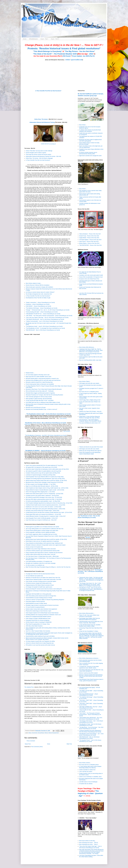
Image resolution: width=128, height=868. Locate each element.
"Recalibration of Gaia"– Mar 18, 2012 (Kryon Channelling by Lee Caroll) (90, 725)
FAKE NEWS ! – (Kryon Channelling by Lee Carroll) (38, 306)
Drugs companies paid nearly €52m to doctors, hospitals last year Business (44, 553)
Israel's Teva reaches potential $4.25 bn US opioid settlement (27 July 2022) (44, 465)
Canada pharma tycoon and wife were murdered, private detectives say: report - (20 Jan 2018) (49, 512)
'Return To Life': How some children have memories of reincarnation (89, 616)
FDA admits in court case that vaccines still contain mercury (40, 645)
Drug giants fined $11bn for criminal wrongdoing (38, 620)
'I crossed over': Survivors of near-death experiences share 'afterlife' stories (89, 667)
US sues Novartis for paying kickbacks (35, 607)
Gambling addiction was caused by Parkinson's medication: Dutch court (43, 615)
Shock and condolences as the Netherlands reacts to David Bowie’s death (90, 453)
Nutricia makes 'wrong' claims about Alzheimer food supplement (41, 609)
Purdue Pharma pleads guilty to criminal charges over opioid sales (42, 531)
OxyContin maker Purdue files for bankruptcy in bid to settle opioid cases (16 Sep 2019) (47, 469)
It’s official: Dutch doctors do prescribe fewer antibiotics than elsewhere (90, 131)
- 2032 (86, 54)
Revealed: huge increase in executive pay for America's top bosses (42, 605)
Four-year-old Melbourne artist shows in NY (90, 423)
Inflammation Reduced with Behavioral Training (42, 122)
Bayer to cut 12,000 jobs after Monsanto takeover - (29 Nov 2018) (42, 486)
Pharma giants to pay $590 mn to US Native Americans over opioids (42, 527)
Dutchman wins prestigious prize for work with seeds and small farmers (43, 380)
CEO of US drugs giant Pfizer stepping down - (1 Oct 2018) (40, 492)
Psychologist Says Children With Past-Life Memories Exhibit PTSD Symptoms (89, 619)
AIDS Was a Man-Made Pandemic (34, 626)
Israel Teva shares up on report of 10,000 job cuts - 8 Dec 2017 (41, 520)
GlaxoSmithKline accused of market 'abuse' (36, 603)
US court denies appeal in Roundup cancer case (38, 375)
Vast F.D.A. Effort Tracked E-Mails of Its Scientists (38, 631)
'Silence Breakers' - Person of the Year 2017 (90, 234)
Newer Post (28, 744)
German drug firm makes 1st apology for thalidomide (39, 622)
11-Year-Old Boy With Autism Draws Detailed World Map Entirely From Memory (90, 767)
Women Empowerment (54, 733)
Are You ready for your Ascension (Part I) (48, 56)
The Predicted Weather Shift (65, 54)
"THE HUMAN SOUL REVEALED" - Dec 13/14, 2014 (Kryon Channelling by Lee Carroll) (91, 718)
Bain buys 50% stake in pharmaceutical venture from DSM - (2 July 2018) (44, 499)
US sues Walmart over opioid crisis (34, 576)
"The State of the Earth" (42, 54)
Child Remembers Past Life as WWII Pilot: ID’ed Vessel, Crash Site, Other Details (91, 622)
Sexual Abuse (41, 733)
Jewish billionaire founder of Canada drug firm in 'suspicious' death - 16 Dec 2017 (46, 516)
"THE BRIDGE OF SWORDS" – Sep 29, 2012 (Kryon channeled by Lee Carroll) (45, 451)
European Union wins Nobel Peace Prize (89, 279)
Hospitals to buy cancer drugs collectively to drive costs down (41, 549)
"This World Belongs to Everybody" (48, 51)
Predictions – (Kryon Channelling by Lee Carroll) (38, 304)
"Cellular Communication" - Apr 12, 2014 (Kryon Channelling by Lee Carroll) (44, 321)
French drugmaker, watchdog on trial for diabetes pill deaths (40, 532)
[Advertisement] (36, 762)
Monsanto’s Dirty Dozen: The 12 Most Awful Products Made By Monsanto (44, 389)
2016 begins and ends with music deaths (89, 383)
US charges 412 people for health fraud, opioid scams (39, 587)
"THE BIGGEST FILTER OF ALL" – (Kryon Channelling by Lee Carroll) (43, 314)
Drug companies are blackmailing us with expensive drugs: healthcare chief (44, 543)
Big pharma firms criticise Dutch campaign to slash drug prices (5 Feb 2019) (44, 482)
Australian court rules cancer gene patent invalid (91, 275)
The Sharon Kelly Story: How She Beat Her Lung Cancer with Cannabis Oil (91, 670)
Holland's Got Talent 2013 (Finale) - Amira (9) (90, 411)
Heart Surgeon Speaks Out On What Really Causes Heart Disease (42, 613)
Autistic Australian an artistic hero (87, 770)
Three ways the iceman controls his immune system (38, 154)
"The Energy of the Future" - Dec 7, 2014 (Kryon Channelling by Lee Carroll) (90, 571)
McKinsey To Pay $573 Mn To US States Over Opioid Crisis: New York (43, 578)
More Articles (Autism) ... (85, 763)
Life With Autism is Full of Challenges (88, 782)
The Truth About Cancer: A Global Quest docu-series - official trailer (42, 556)
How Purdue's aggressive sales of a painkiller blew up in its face (41, 534)
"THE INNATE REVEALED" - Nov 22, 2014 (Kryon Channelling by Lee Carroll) (45, 319)
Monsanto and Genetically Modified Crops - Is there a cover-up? (41, 409)
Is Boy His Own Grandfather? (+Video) (89, 631)
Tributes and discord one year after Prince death (91, 447)
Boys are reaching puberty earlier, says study (90, 360)
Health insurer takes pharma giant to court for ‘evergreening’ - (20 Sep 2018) (44, 494)
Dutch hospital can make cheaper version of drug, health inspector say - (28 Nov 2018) (47, 488)
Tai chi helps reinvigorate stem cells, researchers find (39, 294)
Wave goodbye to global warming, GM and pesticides (39, 399)
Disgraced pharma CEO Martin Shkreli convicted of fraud (40, 585)
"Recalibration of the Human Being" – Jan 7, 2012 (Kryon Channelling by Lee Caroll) (91, 734)
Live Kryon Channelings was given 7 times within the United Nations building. (91, 856)
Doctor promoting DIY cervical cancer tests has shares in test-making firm (44, 589)
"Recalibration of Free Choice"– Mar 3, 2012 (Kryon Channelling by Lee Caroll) (45, 423)
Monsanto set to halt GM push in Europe (36, 408)
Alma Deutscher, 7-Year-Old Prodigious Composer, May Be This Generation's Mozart (90, 420)
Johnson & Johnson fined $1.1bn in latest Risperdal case (40, 643)
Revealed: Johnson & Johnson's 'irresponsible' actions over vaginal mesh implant (46, 545)
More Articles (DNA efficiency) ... (87, 347)
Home (25, 39)
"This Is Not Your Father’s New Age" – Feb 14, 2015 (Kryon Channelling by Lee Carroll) (91, 847)
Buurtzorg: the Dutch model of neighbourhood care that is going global (90, 140)
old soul (88, 537)
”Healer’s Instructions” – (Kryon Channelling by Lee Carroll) (40, 302)
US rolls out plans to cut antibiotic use (35, 565)
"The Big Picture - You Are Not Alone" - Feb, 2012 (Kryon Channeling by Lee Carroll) (91, 728)
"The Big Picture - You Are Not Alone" (80, 51)
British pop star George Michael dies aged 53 (90, 451)
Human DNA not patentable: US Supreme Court (91, 277)
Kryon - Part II (55, 39)
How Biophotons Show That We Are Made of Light (38, 298)
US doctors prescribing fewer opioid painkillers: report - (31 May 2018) (43, 501)
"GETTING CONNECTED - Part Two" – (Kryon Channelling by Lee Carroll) (91, 707)
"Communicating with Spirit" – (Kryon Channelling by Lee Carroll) (42, 312)
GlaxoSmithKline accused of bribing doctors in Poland (39, 598)
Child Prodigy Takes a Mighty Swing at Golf (90, 400)
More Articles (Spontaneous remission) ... (89, 658)
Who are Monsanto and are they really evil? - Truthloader (40, 391)
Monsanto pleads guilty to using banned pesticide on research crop (42, 379)
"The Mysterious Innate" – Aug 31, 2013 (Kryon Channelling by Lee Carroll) (44, 326)
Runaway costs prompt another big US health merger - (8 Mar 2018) (42, 511)
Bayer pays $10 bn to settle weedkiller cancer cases (38, 377)
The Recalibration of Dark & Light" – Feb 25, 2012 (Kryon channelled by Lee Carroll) (49, 414)
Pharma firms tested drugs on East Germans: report (38, 611)
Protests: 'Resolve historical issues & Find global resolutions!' (64, 48)
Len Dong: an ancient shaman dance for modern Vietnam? (40, 292)
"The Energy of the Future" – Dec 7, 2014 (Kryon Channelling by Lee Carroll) (91, 722)
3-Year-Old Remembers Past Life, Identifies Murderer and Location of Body (90, 625)
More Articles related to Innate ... (34, 283)
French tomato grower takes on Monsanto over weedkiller (40, 384)
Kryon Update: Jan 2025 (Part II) (83, 56)
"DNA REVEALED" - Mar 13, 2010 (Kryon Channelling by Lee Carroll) (43, 330)
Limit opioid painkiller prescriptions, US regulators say (39, 561)
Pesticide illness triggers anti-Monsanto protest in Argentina (40, 393)
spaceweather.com (77, 60)
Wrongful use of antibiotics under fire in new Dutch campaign (41, 563)
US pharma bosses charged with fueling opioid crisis (39, 583)
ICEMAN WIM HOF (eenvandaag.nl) (48, 144)
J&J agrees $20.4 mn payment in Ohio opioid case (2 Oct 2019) (41, 467)
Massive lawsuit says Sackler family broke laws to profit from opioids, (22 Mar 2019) (46, 481)
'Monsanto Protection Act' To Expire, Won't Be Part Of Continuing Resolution (44, 395)
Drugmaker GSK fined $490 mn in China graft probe (38, 594)
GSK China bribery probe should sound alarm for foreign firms (41, 596)
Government (35, 733)
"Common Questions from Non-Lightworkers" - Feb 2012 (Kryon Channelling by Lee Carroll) (91, 731)
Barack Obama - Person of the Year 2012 (89, 243)
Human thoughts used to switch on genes (36, 153)
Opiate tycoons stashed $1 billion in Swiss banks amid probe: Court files (43, 579)
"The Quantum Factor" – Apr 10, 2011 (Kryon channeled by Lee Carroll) (90, 741)
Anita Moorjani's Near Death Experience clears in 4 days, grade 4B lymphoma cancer (91, 680)
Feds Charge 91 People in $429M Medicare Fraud (38, 618)
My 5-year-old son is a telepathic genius (89, 392)
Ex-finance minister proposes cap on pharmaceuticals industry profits (43, 551)
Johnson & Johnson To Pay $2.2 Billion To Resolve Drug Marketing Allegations (45, 600)
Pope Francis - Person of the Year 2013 (89, 242)
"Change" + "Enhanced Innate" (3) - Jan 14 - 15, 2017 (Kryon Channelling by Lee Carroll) (48, 310)
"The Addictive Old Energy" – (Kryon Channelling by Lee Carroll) (41, 308)
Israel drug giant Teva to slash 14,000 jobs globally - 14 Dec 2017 (42, 518)
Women (46, 733)
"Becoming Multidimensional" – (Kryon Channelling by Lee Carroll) (89, 695)
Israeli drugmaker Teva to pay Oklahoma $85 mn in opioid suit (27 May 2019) (45, 477)
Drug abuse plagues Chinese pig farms (35, 601)
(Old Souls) (67, 56)
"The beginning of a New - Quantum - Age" (90, 793)
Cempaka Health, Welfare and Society (57, 8)
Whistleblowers (33, 39)
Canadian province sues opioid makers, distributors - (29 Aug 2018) (42, 496)
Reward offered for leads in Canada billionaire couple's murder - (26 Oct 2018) (45, 490)
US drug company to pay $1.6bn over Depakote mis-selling (40, 641)
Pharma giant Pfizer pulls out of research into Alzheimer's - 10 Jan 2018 (43, 514)
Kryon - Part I (44, 39)
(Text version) (66, 168)
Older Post (69, 744)
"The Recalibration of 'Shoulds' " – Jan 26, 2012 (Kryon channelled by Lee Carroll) (48, 165)
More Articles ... (83, 125)
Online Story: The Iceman (41, 119)
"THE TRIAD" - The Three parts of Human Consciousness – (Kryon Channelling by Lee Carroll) (49, 316)
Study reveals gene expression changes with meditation (39, 287)
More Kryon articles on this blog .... (88, 841)
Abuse (30, 733)
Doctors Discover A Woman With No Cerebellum (38, 285)
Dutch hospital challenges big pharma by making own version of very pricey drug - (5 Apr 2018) (49, 503)
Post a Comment (31, 741)
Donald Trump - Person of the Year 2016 (89, 236)
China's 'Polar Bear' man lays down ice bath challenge (39, 151)
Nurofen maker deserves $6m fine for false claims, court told (41, 554)
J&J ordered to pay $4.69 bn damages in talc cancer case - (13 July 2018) (44, 497)
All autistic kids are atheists (86, 784)
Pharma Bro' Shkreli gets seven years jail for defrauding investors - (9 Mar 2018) (45, 509)
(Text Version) (69, 459)
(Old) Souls (27, 424)
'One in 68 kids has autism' (86, 772)
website (68, 60)
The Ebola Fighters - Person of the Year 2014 (90, 240)
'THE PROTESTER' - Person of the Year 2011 (90, 245)
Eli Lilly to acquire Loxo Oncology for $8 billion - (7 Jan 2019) (41, 484)
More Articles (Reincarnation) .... (87, 613)
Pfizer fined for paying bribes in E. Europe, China (38, 624)
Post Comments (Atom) (37, 747)
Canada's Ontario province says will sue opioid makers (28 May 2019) (43, 473)
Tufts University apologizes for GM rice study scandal (39, 397)
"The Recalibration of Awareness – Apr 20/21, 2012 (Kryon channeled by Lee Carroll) (46, 435)
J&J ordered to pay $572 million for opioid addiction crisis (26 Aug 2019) (43, 471)
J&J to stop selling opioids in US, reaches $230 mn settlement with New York (45, 529)
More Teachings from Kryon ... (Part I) (88, 844)
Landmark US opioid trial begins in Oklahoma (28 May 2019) (41, 475)
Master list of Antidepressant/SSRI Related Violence (38, 617)
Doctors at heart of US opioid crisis (34, 547)
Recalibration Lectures (36, 437)
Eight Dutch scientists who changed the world (90, 156)
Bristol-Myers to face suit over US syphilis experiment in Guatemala (42, 541)
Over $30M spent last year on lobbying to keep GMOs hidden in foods (43, 402)
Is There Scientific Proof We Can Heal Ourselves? (48, 91)
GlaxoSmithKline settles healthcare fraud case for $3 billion (40, 636)
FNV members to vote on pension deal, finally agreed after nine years (90, 191)
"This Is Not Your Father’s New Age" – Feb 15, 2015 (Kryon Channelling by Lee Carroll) (47, 318)
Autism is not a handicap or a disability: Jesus (90, 777)
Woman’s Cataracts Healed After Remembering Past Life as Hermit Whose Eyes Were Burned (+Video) (91, 676)
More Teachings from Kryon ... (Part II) (89, 843)
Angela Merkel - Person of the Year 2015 (89, 238)
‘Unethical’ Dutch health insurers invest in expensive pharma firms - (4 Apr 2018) (45, 505)
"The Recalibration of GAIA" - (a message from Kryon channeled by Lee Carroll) (45, 328)
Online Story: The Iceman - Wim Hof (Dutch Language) (39, 158)
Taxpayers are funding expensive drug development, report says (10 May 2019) (45, 479)
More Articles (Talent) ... (85, 381)
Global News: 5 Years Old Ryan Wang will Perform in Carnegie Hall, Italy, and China (89, 417)
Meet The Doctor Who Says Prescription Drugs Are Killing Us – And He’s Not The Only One (48, 567)
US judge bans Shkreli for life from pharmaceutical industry (40, 574)
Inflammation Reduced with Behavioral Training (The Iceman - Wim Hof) (43, 156)
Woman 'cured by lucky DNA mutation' (89, 673)
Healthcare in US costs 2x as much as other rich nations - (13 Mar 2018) (43, 507)
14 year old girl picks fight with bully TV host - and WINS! (40, 401)
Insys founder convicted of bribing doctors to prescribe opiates (41, 581)
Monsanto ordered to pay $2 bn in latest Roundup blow (39, 382)
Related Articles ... (30, 373)
